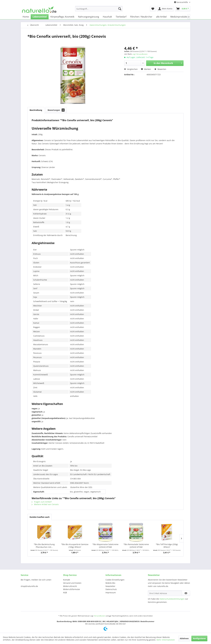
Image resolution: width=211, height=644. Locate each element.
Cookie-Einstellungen (115, 580)
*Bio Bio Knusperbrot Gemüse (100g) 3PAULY (75, 546)
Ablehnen (184, 638)
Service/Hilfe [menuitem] (181, 2)
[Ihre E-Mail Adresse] (165, 593)
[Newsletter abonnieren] (186, 593)
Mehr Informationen (166, 640)
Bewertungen (56, 110)
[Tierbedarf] (121, 17)
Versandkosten (100, 616)
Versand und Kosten (72, 583)
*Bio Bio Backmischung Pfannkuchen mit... (44, 546)
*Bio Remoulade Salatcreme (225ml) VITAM (136, 546)
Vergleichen (131, 69)
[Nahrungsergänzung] (89, 17)
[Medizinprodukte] (179, 17)
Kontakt (67, 580)
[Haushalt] (107, 17)
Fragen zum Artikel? (42, 502)
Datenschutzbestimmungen (172, 599)
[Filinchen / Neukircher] (141, 17)
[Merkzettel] (153, 9)
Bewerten (160, 69)
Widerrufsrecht (70, 586)
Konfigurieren (199, 638)
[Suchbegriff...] (99, 9)
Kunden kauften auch (40, 517)
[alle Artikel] (161, 17)
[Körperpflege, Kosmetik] (62, 17)
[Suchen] (120, 9)
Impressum (111, 593)
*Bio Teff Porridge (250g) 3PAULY (167, 546)
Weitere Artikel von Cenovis (45, 504)
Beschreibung (36, 110)
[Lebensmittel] (40, 17)
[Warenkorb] (183, 9)
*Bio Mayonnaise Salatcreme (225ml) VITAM (105, 546)
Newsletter (110, 586)
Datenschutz (111, 589)
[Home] (26, 17)
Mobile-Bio (110, 583)
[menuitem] (99, 9)
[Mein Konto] (165, 9)
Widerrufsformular (72, 589)
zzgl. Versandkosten (140, 54)
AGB (65, 593)
